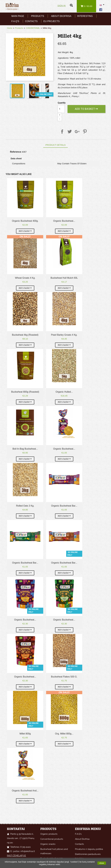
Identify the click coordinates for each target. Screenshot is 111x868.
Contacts (31, 21)
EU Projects (51, 21)
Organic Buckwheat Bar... (64, 506)
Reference (16, 152)
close (102, 863)
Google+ (77, 131)
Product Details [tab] (55, 145)
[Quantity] (61, 109)
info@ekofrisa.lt (28, 851)
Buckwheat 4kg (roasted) (25, 335)
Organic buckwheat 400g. (25, 221)
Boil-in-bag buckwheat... (25, 449)
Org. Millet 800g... (64, 734)
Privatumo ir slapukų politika (89, 849)
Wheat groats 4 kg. (25, 278)
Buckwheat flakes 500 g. (64, 677)
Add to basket (85, 109)
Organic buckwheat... (64, 221)
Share (62, 131)
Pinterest (84, 131)
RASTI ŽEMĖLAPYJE (16, 856)
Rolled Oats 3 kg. (25, 506)
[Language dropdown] (102, 5)
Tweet (69, 131)
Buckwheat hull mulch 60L (64, 278)
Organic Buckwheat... (25, 620)
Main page (18, 16)
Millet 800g (25, 734)
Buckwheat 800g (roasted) (25, 392)
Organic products (49, 834)
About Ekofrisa (61, 16)
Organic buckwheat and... (25, 791)
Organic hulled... (64, 392)
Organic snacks (48, 844)
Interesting (85, 16)
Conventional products (52, 839)
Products (38, 16)
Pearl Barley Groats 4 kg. (64, 335)
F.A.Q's (15, 21)
